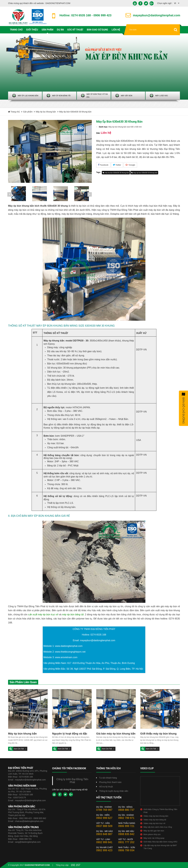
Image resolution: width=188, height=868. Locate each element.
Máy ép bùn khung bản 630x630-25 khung (22, 734)
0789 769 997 (104, 810)
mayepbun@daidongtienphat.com (30, 780)
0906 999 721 (25, 839)
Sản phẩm (28, 112)
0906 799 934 (126, 850)
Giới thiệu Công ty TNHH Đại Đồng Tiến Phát (160, 811)
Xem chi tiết (19, 749)
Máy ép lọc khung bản (46, 112)
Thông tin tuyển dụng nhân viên (114, 791)
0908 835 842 (126, 834)
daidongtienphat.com (37, 865)
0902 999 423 (104, 850)
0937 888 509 (104, 826)
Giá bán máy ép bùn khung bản (116, 734)
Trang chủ (14, 112)
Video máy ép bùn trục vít (154, 823)
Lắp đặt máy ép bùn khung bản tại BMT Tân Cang (160, 847)
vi (175, 3)
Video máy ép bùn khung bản (156, 816)
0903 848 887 (104, 834)
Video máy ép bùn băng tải (155, 820)
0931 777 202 (126, 842)
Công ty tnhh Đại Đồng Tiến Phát (72, 781)
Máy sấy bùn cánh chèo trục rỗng (158, 827)
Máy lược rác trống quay (154, 838)
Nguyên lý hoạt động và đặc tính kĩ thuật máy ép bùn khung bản (72, 734)
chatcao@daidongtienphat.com (29, 821)
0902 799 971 (126, 818)
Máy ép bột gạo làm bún (154, 831)
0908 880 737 (126, 810)
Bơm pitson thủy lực (152, 834)
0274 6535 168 (26, 777)
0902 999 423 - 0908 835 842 (33, 818)
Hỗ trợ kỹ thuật (106, 787)
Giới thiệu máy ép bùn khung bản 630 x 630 (158, 734)
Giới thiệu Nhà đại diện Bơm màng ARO (160, 842)
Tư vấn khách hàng (108, 778)
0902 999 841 (104, 842)
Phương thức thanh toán (110, 782)
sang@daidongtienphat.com (28, 842)
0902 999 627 (104, 818)
